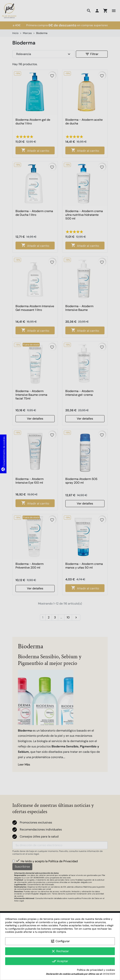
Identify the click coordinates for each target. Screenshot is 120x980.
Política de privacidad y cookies (96, 970)
